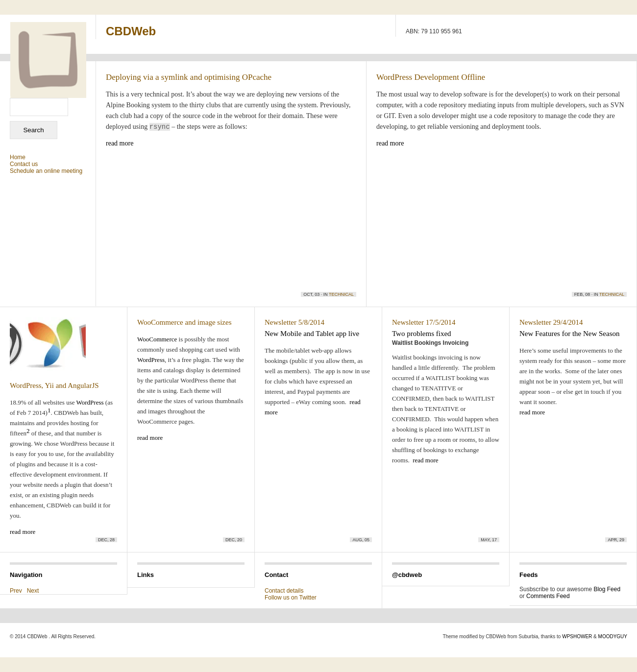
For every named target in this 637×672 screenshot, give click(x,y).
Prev (16, 591)
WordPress (90, 402)
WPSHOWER (577, 636)
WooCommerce (157, 339)
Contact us (24, 164)
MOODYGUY (613, 636)
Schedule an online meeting (46, 171)
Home (18, 157)
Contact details (284, 591)
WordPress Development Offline (431, 77)
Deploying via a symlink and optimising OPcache (189, 77)
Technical (341, 294)
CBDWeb (131, 31)
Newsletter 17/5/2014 (424, 322)
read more (120, 143)
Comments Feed (548, 596)
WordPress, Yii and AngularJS (54, 385)
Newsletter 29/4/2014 (551, 322)
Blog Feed (607, 589)
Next (33, 591)
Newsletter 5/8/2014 (294, 322)
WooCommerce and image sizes (184, 322)
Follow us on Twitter (291, 598)
